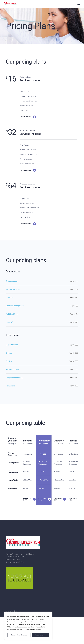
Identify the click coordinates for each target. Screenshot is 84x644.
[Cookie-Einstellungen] (19, 635)
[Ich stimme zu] (40, 635)
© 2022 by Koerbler (14, 611)
